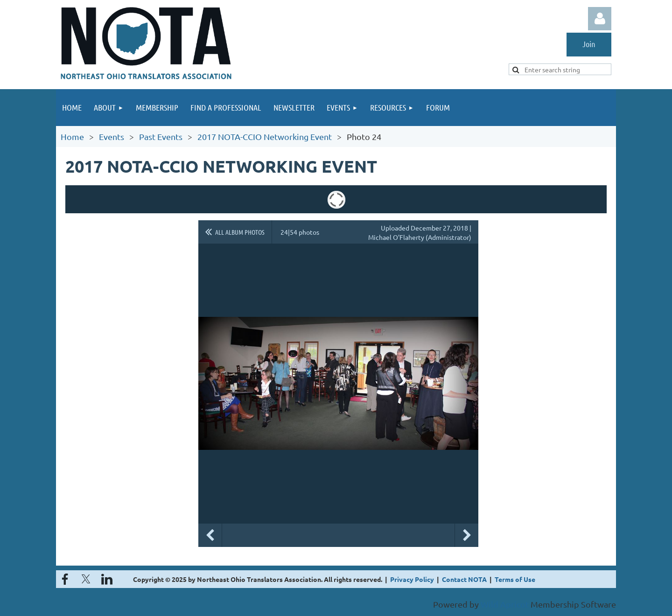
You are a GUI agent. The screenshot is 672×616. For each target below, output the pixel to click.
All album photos (240, 232)
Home (72, 136)
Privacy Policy (412, 579)
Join (589, 44)
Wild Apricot (505, 604)
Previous (210, 535)
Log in (600, 19)
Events (112, 136)
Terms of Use (515, 579)
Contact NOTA (464, 579)
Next (467, 535)
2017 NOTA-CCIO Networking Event (265, 136)
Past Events (161, 136)
